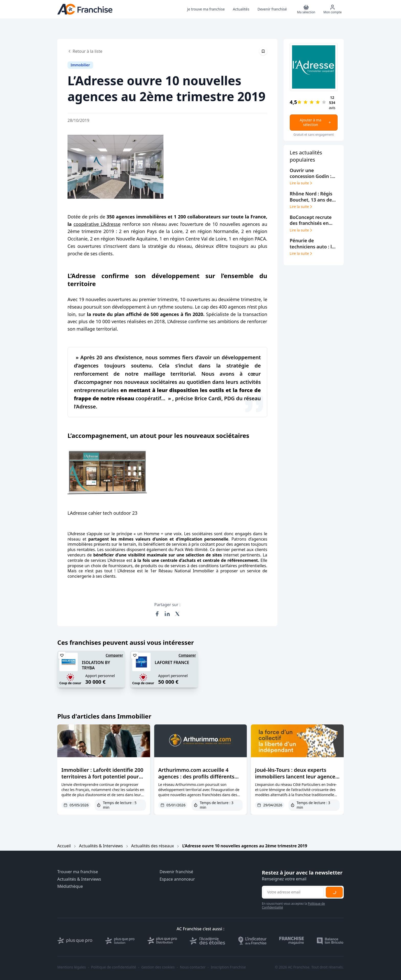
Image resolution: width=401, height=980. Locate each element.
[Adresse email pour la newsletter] (293, 892)
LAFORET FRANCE (172, 662)
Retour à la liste (85, 51)
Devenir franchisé (176, 872)
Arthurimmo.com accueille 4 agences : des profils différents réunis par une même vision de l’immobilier (197, 780)
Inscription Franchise (228, 967)
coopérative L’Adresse (97, 224)
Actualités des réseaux (153, 846)
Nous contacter (193, 967)
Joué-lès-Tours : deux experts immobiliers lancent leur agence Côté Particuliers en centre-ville (295, 777)
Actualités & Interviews (101, 846)
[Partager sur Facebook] (157, 614)
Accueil (64, 846)
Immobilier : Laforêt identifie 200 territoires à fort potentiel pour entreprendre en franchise (102, 777)
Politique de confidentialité (114, 967)
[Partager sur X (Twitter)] (177, 614)
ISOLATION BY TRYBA (96, 665)
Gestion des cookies (158, 967)
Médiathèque (70, 886)
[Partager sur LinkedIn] (167, 614)
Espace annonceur (177, 879)
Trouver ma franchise (78, 872)
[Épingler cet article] (263, 51)
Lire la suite (301, 183)
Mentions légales (72, 967)
